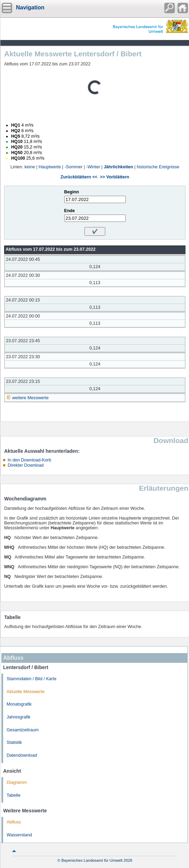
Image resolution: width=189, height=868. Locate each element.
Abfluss (14, 822)
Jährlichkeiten (119, 167)
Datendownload (22, 755)
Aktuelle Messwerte (26, 692)
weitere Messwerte (30, 398)
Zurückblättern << (79, 177)
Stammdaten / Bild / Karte (32, 679)
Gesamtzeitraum (23, 730)
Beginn (72, 192)
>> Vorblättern (114, 177)
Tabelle (14, 795)
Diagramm (17, 782)
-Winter (93, 167)
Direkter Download (26, 465)
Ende (70, 211)
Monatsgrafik (19, 704)
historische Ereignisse (158, 167)
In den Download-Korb (29, 460)
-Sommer (74, 167)
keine (30, 167)
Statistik (14, 742)
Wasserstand (19, 835)
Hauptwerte (50, 167)
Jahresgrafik (19, 717)
